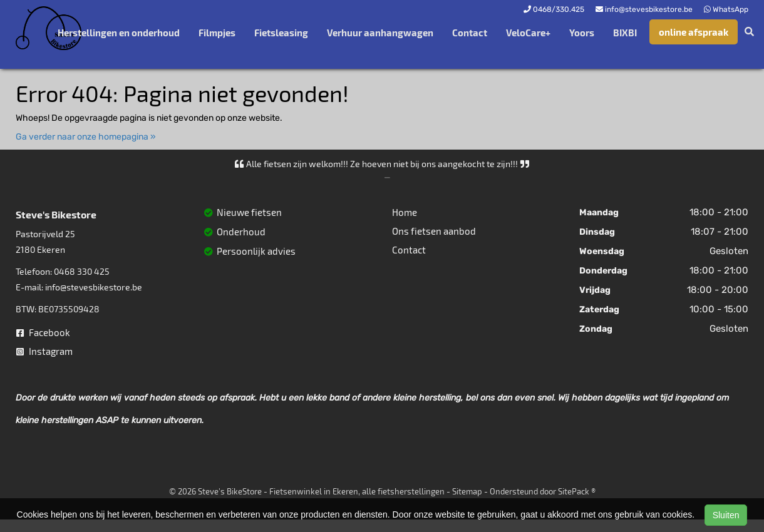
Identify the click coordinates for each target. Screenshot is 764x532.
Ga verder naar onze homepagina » (86, 137)
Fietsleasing (281, 33)
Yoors (582, 33)
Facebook (43, 332)
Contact (470, 33)
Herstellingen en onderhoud (119, 33)
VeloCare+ (528, 33)
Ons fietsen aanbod (434, 231)
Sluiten (726, 515)
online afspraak (694, 32)
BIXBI (625, 33)
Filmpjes (217, 33)
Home (405, 212)
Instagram (44, 351)
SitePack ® (577, 491)
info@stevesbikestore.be (94, 287)
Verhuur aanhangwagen (380, 33)
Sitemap (467, 491)
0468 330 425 (82, 271)
